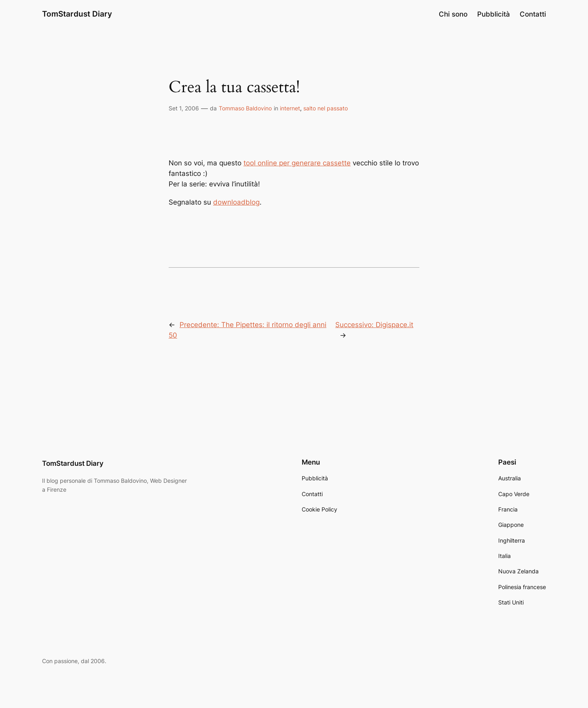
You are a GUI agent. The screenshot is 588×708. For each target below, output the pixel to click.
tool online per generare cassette (297, 163)
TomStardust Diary (77, 14)
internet (290, 108)
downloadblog (236, 202)
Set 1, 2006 (184, 108)
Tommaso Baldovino (245, 108)
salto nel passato (326, 108)
